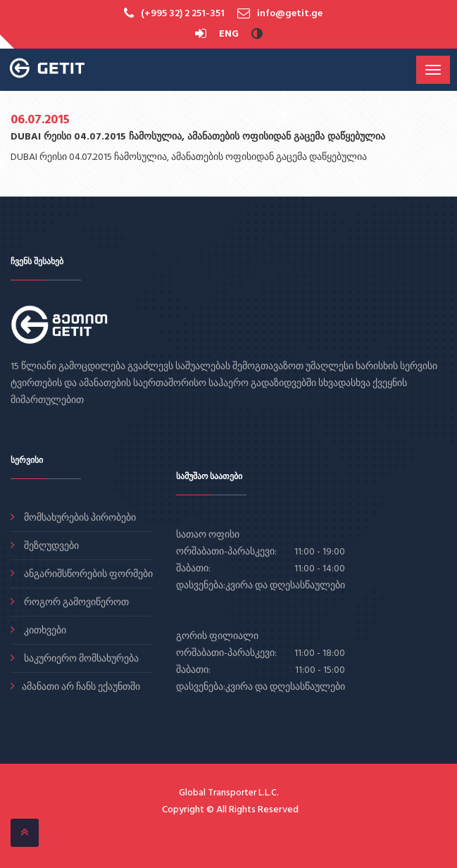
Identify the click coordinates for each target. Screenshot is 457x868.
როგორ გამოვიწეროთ (75, 603)
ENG (229, 34)
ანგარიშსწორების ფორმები (87, 575)
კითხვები (44, 631)
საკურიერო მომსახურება (80, 659)
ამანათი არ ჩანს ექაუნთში (81, 687)
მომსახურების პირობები (79, 518)
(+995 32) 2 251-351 (183, 14)
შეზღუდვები (50, 546)
